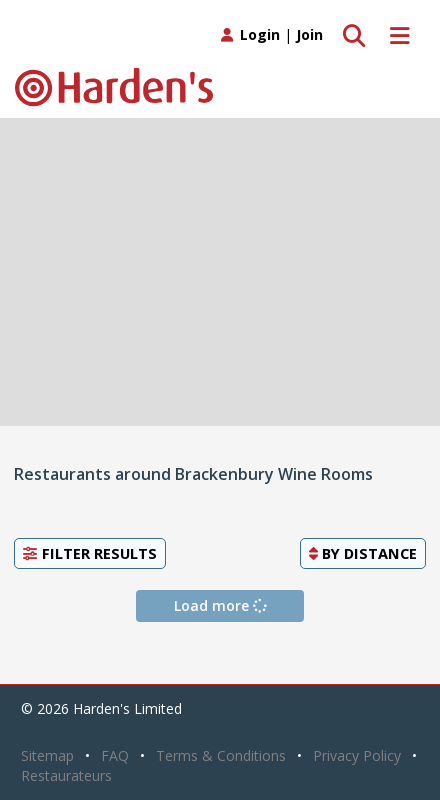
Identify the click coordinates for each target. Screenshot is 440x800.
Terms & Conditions (221, 755)
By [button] (363, 553)
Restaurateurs (66, 775)
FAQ (115, 755)
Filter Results (90, 553)
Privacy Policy (357, 755)
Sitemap (47, 755)
